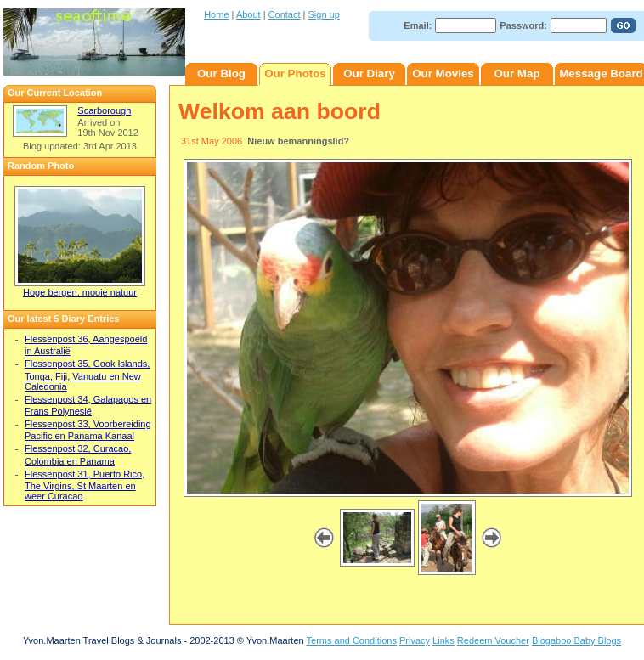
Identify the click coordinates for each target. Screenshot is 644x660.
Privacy (415, 640)
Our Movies (443, 73)
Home (216, 14)
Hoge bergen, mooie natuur (80, 292)
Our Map (517, 73)
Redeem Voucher (493, 640)
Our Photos (295, 73)
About (249, 14)
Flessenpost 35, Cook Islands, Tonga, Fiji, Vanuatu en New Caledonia (87, 375)
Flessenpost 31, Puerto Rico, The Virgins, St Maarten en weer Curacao (85, 485)
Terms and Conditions (352, 640)
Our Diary (369, 73)
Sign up (324, 14)
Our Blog (221, 73)
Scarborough (104, 110)
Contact (285, 14)
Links (443, 640)
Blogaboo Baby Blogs (576, 640)
